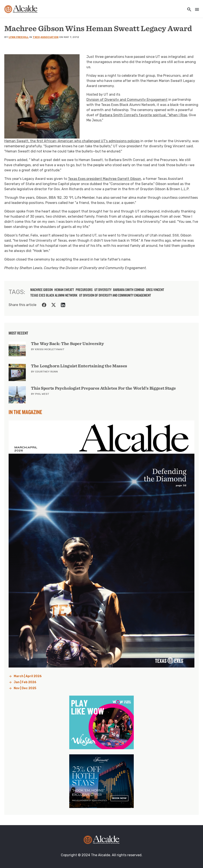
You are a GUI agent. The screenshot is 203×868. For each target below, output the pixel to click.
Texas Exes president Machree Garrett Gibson (105, 179)
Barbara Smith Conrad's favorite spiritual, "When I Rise (143, 115)
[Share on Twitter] (54, 305)
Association (49, 37)
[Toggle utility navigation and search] (188, 10)
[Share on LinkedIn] (63, 305)
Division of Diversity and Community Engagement (127, 100)
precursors (84, 290)
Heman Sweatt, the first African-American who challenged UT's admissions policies (72, 141)
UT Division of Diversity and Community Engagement (115, 295)
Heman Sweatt (64, 290)
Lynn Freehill (19, 37)
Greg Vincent (155, 290)
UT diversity (103, 290)
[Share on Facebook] (44, 305)
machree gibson (42, 290)
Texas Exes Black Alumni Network (54, 295)
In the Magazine (25, 412)
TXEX (36, 37)
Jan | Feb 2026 (25, 682)
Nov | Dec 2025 (25, 688)
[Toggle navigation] (196, 10)
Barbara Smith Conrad (129, 290)
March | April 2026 (28, 676)
